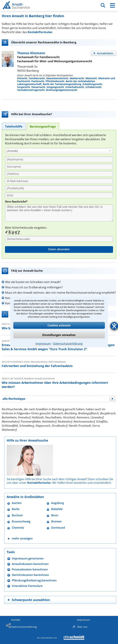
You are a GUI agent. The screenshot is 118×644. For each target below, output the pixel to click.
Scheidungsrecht (92, 84)
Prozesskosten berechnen (30, 569)
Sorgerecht (24, 87)
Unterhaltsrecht (75, 87)
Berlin (16, 509)
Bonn (55, 515)
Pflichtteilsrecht (55, 81)
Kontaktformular (40, 32)
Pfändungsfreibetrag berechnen (34, 580)
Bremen (56, 522)
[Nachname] (59, 159)
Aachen (17, 503)
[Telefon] (59, 174)
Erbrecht (22, 78)
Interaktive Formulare (27, 586)
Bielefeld (57, 509)
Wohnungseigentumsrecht (62, 90)
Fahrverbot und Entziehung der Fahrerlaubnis (37, 366)
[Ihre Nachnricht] (59, 213)
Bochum (17, 515)
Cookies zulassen (59, 325)
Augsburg (58, 503)
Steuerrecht (38, 87)
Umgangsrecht (55, 87)
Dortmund (58, 528)
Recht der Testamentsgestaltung (62, 84)
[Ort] (59, 195)
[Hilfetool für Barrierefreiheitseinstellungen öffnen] (114, 326)
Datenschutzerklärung (68, 343)
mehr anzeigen (22, 538)
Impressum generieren (28, 558)
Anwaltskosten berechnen (30, 564)
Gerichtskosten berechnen (30, 575)
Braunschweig (21, 522)
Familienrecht (37, 78)
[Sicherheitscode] (59, 239)
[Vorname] (59, 167)
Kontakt (16, 620)
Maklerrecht (77, 78)
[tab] (14, 126)
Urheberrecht (93, 87)
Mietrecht (91, 78)
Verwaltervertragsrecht (31, 90)
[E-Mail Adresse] (59, 181)
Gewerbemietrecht (57, 78)
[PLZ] (59, 188)
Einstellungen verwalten (59, 335)
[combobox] (59, 151)
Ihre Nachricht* (16, 201)
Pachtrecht (38, 81)
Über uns (82, 627)
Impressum (43, 343)
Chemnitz (18, 528)
